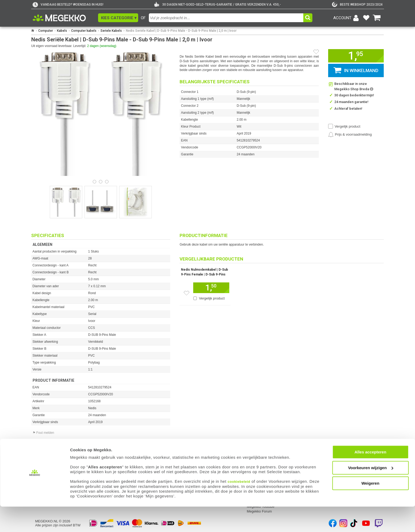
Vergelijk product (347, 126)
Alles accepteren (370, 477)
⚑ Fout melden (43, 433)
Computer (46, 31)
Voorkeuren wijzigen (371, 493)
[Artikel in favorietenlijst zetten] (316, 52)
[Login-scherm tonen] (347, 18)
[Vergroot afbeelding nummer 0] (66, 202)
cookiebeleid (239, 507)
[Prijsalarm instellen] (350, 135)
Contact (183, 451)
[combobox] (227, 18)
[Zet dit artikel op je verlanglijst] (187, 293)
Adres (181, 458)
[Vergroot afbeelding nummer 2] (135, 202)
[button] (118, 18)
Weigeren (370, 509)
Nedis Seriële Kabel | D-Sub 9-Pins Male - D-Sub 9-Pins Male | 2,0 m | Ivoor (181, 31)
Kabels (62, 31)
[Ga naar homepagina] (65, 18)
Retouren (113, 458)
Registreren (44, 463)
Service (112, 451)
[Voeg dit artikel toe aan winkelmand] (211, 288)
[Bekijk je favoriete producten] (366, 18)
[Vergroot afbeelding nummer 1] (101, 202)
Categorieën (328, 451)
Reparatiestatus (118, 463)
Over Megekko (258, 458)
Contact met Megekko (193, 463)
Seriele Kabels (111, 31)
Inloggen (42, 458)
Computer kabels (84, 31)
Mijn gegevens (47, 451)
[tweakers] (357, 5)
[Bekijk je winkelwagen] (377, 18)
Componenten (328, 463)
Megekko (255, 451)
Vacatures (255, 463)
